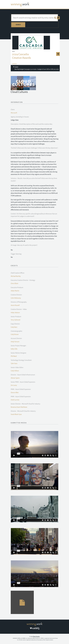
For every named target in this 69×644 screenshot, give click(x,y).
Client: (13, 110)
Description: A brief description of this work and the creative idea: (32, 124)
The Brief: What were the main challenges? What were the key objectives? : (35, 148)
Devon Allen (15, 393)
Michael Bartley (16, 276)
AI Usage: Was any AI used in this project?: (24, 245)
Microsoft (14, 113)
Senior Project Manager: (19, 346)
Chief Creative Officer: (18, 273)
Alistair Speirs (15, 378)
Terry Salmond (15, 320)
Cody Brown (15, 334)
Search (18, 25)
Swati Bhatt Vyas (16, 414)
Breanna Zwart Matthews (19, 407)
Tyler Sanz (14, 364)
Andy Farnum (15, 342)
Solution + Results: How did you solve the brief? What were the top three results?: (34, 180)
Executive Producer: (17, 288)
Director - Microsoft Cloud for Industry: (23, 411)
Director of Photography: (19, 302)
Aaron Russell (15, 305)
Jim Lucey (14, 385)
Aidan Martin (15, 291)
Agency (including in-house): (20, 117)
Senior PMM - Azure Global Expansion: (23, 382)
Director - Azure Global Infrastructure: (23, 375)
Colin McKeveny (16, 298)
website (14, 64)
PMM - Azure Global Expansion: (21, 389)
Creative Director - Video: (19, 309)
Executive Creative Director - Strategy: (23, 280)
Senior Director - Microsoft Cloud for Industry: (26, 404)
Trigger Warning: (16, 254)
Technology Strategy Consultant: (21, 360)
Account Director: (16, 338)
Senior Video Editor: (17, 368)
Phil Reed (14, 356)
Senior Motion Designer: (19, 353)
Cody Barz (14, 327)
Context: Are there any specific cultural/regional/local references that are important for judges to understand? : (34, 215)
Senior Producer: (16, 317)
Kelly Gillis (14, 349)
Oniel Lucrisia (15, 400)
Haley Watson (15, 313)
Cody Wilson (15, 371)
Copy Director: (15, 324)
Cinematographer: (17, 331)
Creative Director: (16, 295)
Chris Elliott (14, 284)
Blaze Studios (36, 637)
